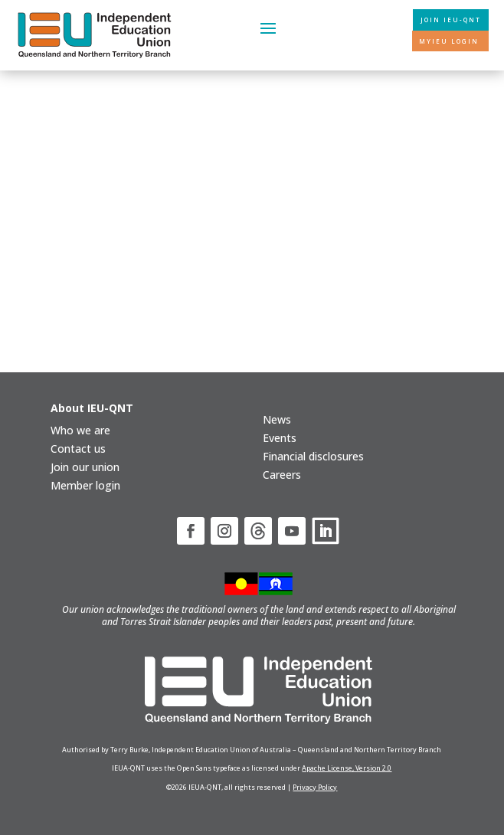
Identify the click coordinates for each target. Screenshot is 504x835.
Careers (282, 475)
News (277, 419)
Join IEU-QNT (451, 20)
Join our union (85, 467)
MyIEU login (449, 41)
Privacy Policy (315, 787)
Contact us (78, 449)
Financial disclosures (313, 456)
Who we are (80, 430)
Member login (85, 485)
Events (280, 438)
